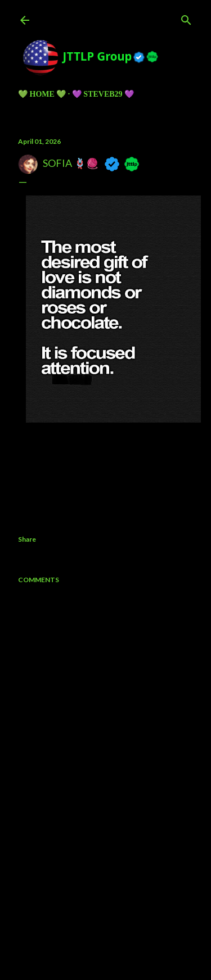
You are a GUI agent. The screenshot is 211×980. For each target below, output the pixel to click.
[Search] (186, 18)
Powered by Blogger (105, 908)
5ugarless (133, 929)
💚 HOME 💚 (42, 94)
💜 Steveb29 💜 (103, 94)
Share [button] (27, 539)
